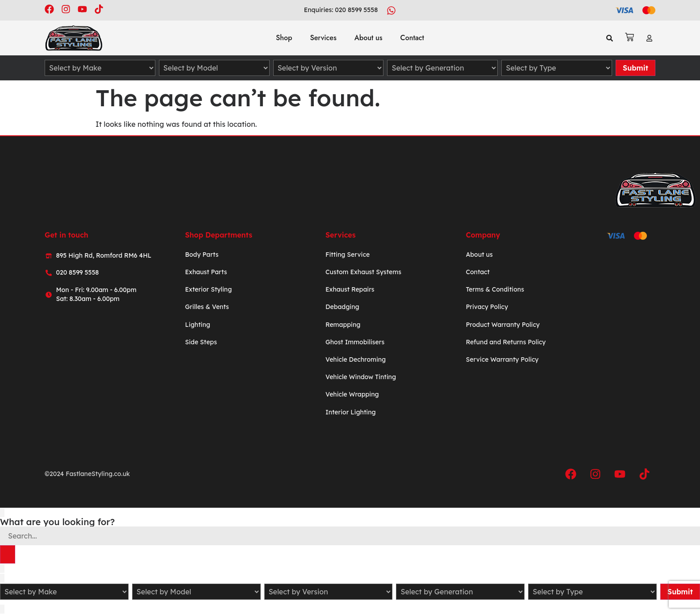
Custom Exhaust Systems (363, 272)
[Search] (8, 555)
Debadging (342, 307)
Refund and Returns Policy (506, 342)
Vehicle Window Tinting (361, 377)
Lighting (197, 325)
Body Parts (202, 255)
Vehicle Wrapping (352, 394)
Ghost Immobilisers (355, 342)
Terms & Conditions (495, 289)
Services (323, 38)
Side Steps (201, 342)
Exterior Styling (208, 289)
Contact (412, 38)
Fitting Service (348, 255)
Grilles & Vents (207, 307)
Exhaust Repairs (350, 289)
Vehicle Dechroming (356, 359)
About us (369, 38)
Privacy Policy (487, 307)
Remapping (343, 325)
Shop (284, 38)
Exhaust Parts (206, 272)
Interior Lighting (351, 412)
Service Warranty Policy (502, 359)
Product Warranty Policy (502, 325)
